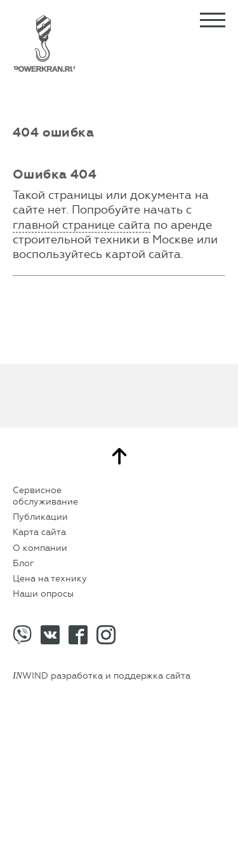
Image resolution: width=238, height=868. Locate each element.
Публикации (40, 517)
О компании (40, 548)
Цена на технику (50, 579)
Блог (23, 563)
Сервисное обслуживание (45, 496)
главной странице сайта (82, 225)
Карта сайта (39, 532)
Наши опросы (43, 594)
